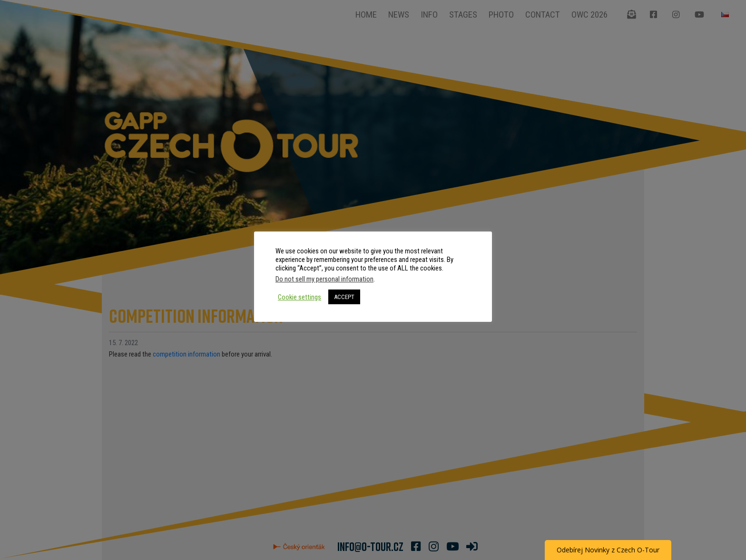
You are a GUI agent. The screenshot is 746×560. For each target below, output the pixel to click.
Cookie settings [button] (299, 297)
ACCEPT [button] (344, 297)
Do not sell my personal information (324, 279)
